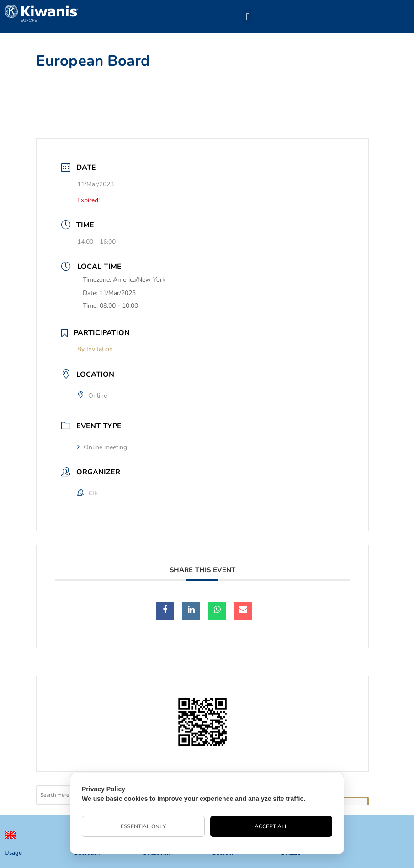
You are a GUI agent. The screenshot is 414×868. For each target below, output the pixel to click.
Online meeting (102, 447)
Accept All (271, 826)
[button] (248, 17)
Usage (13, 853)
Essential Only (143, 826)
